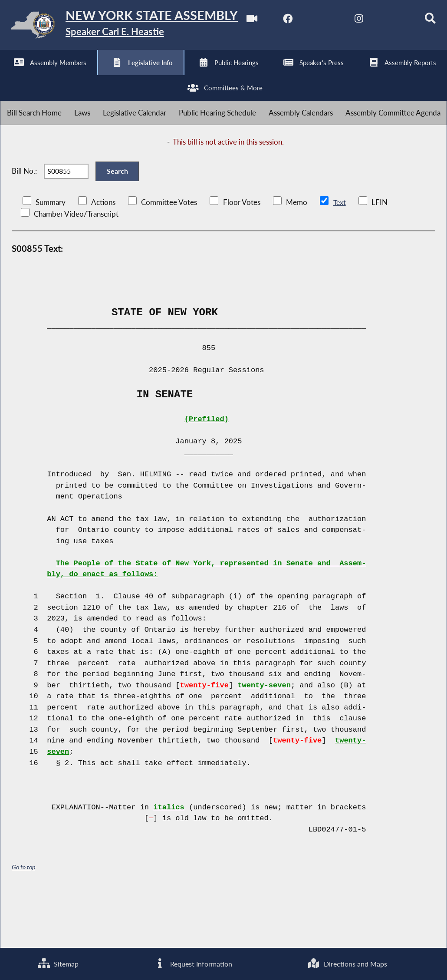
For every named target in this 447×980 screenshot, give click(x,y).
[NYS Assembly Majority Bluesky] (154, 74)
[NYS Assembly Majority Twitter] (82, 74)
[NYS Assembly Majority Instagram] (118, 74)
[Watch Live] (10, 74)
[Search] (191, 74)
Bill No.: (24, 220)
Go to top (23, 919)
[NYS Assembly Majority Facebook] (46, 74)
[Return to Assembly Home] (135, 27)
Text (340, 255)
